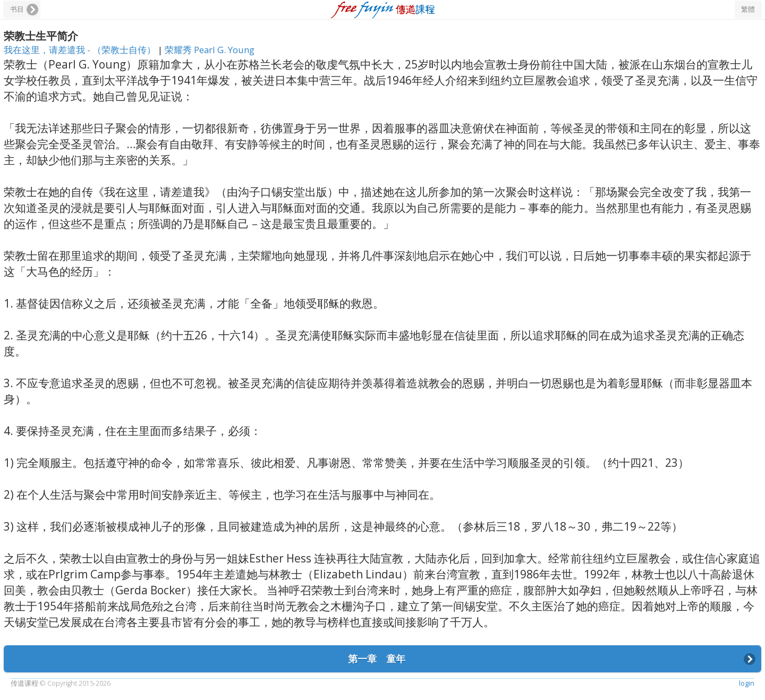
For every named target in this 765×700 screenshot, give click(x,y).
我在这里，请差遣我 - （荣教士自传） (81, 50)
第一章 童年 (375, 659)
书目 (17, 9)
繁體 (748, 9)
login (747, 683)
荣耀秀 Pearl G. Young (210, 50)
